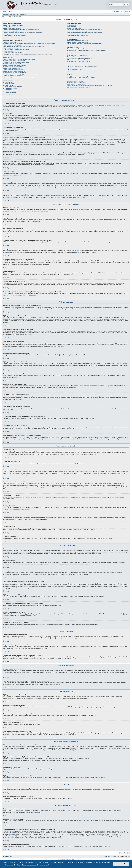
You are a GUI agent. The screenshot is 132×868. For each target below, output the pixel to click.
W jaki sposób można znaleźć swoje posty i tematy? (79, 61)
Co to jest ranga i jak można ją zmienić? (12, 53)
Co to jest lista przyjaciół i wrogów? (76, 49)
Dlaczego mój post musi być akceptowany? (13, 76)
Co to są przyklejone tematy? (10, 91)
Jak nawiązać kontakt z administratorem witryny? (79, 87)
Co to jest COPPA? (7, 27)
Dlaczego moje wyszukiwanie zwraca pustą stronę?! (80, 58)
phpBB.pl (76, 252)
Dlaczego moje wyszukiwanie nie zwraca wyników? (79, 57)
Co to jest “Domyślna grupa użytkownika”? (77, 34)
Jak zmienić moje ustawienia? (10, 42)
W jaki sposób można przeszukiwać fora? (77, 55)
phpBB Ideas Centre (84, 821)
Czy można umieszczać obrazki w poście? (13, 87)
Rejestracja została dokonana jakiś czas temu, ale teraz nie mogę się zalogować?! (22, 33)
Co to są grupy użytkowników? (74, 28)
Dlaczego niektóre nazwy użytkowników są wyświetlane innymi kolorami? (84, 33)
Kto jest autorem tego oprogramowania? (77, 83)
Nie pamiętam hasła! (8, 34)
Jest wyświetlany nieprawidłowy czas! (12, 45)
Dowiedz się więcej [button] (55, 865)
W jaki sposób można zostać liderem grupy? (78, 31)
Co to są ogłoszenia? (8, 90)
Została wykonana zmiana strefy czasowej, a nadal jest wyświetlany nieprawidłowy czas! (24, 47)
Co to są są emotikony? (9, 85)
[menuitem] (11, 12)
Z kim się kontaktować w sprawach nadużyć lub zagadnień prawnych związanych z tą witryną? (89, 86)
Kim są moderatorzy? (72, 27)
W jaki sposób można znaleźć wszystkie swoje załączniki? (81, 78)
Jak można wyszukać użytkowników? (76, 60)
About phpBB (37, 812)
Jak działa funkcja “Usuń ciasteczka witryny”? (14, 37)
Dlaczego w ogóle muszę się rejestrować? (13, 25)
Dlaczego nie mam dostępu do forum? (12, 68)
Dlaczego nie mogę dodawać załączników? (13, 70)
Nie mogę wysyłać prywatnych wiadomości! (77, 41)
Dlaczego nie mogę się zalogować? (11, 31)
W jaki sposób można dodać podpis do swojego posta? (16, 62)
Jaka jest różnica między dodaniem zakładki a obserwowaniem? (82, 66)
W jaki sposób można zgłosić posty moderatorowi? (15, 73)
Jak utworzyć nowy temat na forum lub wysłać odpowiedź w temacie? (19, 59)
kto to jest (12, 833)
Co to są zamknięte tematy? (10, 93)
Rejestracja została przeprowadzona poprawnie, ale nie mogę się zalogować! (21, 30)
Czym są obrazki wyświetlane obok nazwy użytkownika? (16, 50)
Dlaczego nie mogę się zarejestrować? (12, 28)
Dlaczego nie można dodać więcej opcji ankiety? (14, 65)
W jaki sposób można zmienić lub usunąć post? (14, 61)
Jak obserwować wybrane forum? (75, 69)
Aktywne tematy (18, 16)
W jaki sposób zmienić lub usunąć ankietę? (13, 67)
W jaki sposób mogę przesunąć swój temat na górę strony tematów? (19, 77)
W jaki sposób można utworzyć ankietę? (12, 64)
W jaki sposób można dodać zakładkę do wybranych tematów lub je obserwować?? (87, 68)
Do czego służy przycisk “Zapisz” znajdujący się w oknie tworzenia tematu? (21, 74)
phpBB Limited (48, 810)
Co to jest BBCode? (8, 82)
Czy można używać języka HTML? (11, 84)
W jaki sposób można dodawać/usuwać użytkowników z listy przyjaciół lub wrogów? (87, 50)
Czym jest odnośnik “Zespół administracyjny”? (78, 36)
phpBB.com (93, 252)
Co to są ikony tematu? (8, 94)
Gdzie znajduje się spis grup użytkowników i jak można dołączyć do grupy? (85, 30)
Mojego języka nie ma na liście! (10, 48)
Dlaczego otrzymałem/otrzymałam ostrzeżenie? (14, 71)
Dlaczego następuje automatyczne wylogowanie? (15, 36)
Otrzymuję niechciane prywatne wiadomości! (78, 42)
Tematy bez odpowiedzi (7, 16)
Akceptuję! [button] (121, 864)
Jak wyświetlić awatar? (8, 51)
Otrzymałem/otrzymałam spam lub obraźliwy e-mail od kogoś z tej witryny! (85, 44)
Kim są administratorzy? (73, 25)
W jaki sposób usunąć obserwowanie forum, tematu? (80, 71)
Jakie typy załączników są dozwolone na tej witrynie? (80, 76)
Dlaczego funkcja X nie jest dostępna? (76, 84)
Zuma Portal (68, 859)
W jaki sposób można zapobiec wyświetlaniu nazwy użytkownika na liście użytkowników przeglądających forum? (29, 44)
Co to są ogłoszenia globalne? (10, 88)
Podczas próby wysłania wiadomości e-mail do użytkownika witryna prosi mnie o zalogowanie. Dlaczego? (28, 54)
